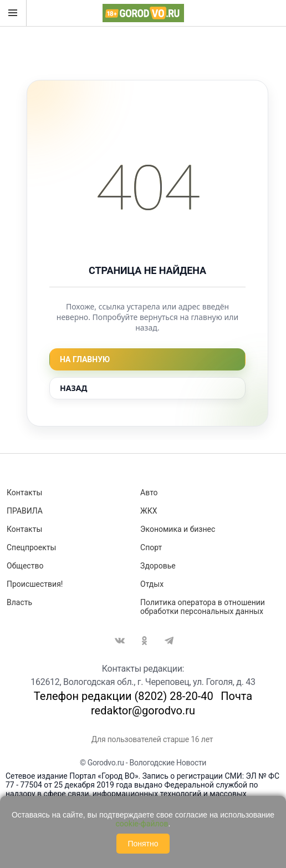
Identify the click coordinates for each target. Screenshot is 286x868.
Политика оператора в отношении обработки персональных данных (203, 607)
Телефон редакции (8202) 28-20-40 (124, 696)
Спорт (151, 547)
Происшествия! (35, 584)
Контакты (24, 493)
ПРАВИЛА (25, 511)
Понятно (143, 844)
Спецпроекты (31, 547)
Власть (19, 602)
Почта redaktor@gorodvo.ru (172, 703)
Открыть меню (13, 13)
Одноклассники (145, 641)
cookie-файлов (142, 824)
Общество (25, 566)
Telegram (169, 641)
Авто (149, 493)
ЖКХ (149, 511)
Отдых (152, 584)
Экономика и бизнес (178, 529)
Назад (73, 388)
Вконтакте (120, 641)
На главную (85, 359)
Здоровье (158, 566)
